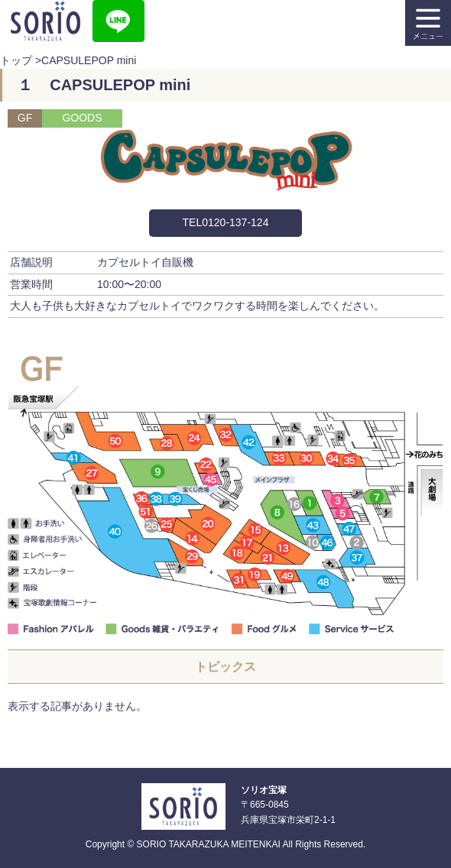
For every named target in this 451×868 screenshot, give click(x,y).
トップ (16, 60)
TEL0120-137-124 (226, 222)
